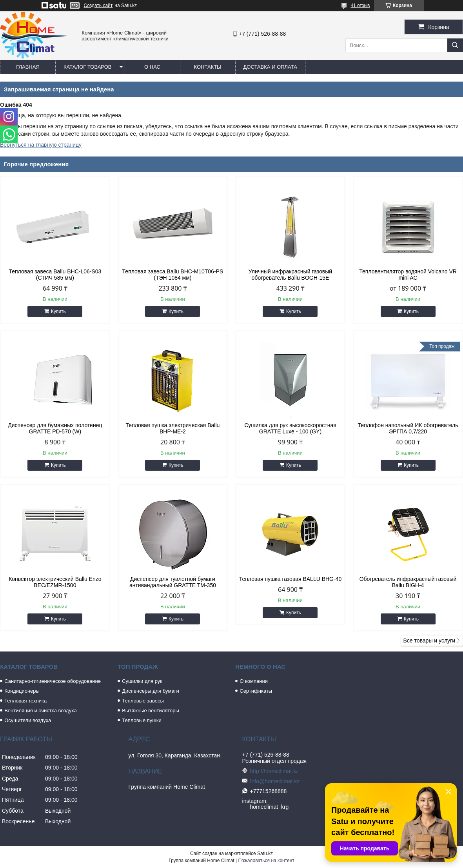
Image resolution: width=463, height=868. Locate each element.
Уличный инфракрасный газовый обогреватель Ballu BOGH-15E (290, 275)
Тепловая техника (25, 701)
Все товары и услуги (429, 641)
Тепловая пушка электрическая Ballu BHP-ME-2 (173, 428)
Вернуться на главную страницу (41, 145)
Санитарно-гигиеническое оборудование (53, 681)
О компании (254, 681)
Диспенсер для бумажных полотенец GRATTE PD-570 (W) (55, 428)
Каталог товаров (88, 67)
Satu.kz (265, 853)
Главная (28, 67)
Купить (58, 311)
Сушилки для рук (142, 681)
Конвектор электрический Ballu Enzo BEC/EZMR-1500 (55, 582)
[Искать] (455, 45)
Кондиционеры (22, 691)
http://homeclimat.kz (275, 771)
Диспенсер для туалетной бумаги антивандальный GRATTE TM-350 (173, 582)
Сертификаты (256, 691)
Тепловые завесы (143, 701)
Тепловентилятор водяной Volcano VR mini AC (408, 275)
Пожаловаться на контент (266, 861)
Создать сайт (98, 5)
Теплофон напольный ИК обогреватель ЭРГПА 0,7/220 (408, 428)
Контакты (207, 67)
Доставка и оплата (270, 67)
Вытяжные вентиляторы (151, 711)
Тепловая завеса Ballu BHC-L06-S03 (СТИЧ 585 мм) (55, 275)
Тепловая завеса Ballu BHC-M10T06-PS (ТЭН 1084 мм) (173, 275)
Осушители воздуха (28, 720)
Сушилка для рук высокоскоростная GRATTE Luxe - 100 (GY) (290, 428)
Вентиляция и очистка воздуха (41, 711)
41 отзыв (360, 5)
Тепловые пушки (142, 720)
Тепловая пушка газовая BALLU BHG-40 (291, 579)
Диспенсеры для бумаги (150, 691)
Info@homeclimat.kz (275, 781)
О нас (152, 67)
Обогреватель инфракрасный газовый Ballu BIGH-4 (408, 582)
